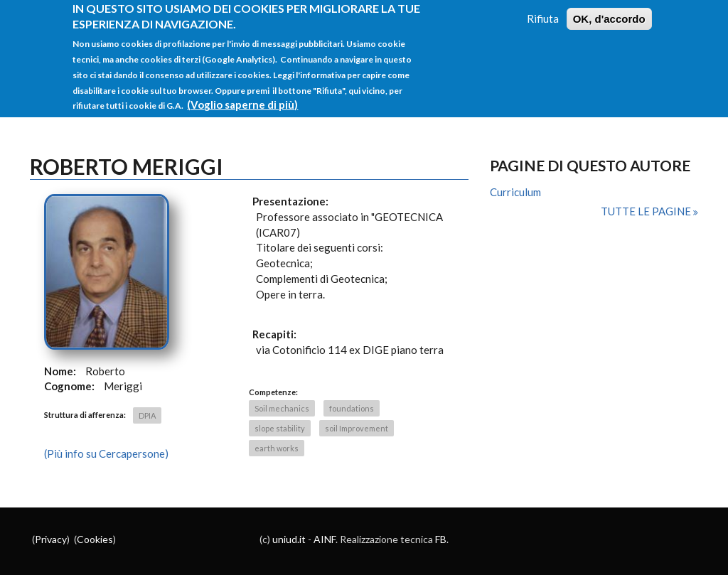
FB (441, 539)
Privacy (51, 539)
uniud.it (289, 539)
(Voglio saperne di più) (242, 97)
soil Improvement (357, 428)
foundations (352, 408)
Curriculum (515, 192)
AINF (325, 539)
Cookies (95, 539)
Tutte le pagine (647, 211)
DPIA (147, 415)
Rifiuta (543, 11)
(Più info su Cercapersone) (106, 453)
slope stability (280, 428)
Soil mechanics (282, 408)
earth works (277, 448)
